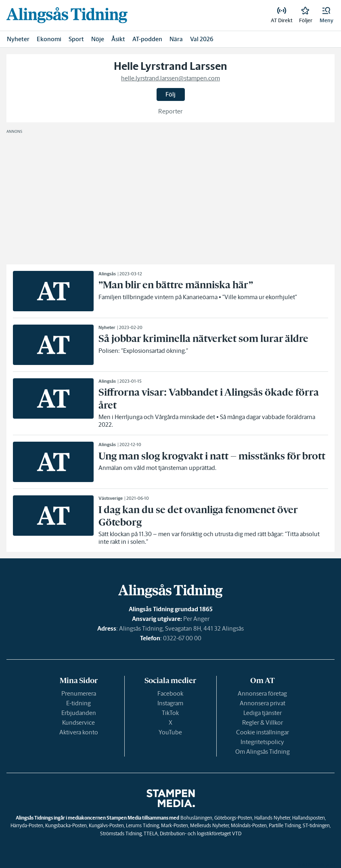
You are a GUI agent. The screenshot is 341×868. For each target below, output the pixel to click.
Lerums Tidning (142, 825)
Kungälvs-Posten (106, 825)
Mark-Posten (175, 825)
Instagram (170, 703)
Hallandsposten (309, 818)
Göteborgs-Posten (233, 818)
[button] (326, 15)
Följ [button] (170, 94)
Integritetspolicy (262, 742)
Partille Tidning (285, 825)
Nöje (98, 39)
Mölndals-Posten (249, 825)
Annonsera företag (262, 693)
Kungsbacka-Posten (66, 825)
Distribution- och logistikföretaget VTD (201, 833)
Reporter (170, 111)
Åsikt (118, 39)
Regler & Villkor (263, 722)
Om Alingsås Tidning (263, 752)
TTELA (151, 833)
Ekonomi (49, 39)
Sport (76, 39)
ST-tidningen (316, 825)
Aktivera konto (79, 732)
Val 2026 (202, 39)
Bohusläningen (196, 818)
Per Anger (196, 619)
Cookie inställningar (263, 732)
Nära (176, 39)
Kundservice (78, 722)
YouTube (170, 732)
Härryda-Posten (27, 825)
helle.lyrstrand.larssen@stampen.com (170, 78)
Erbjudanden (79, 713)
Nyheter (18, 39)
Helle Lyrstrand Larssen (170, 66)
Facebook (170, 693)
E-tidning (78, 703)
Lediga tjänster (263, 713)
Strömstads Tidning (121, 833)
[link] (67, 15)
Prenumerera (79, 693)
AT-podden (147, 39)
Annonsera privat (263, 703)
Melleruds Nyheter (209, 825)
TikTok (170, 713)
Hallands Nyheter (272, 818)
